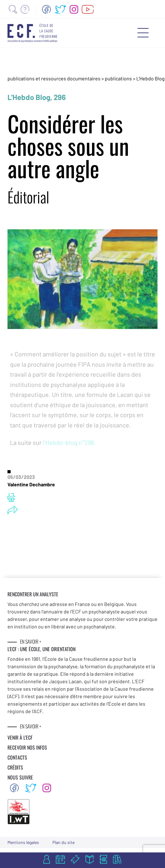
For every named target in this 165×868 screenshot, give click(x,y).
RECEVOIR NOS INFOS (27, 747)
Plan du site (63, 842)
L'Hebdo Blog (150, 78)
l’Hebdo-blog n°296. (69, 442)
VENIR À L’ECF (20, 737)
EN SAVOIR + (31, 641)
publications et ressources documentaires (54, 78)
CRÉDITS (15, 767)
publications (119, 78)
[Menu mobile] (143, 33)
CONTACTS (17, 757)
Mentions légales (23, 842)
